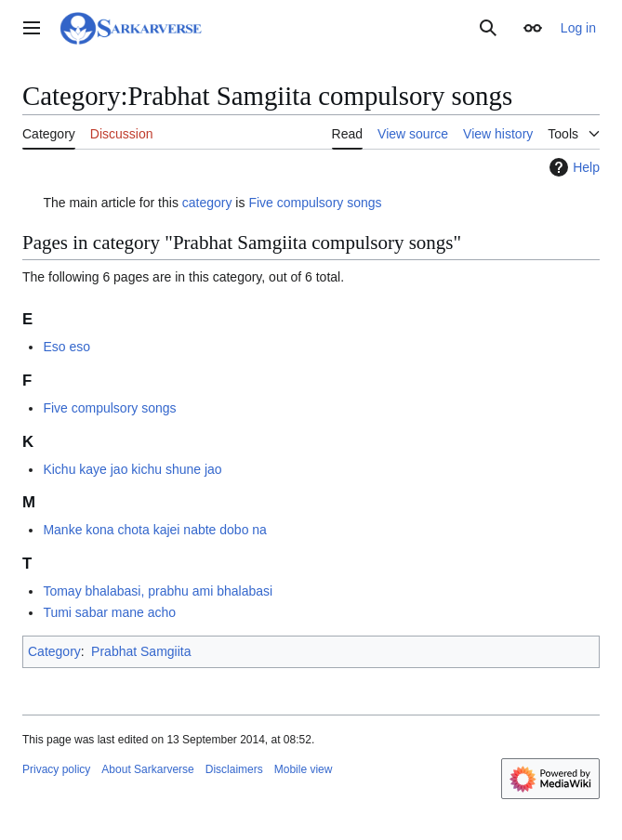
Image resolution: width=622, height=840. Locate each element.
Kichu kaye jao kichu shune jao (132, 469)
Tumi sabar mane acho (109, 612)
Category (54, 651)
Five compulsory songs (315, 203)
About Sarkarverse (147, 769)
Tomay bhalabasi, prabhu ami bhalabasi (158, 591)
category (207, 203)
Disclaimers (234, 769)
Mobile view (304, 769)
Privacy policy (56, 769)
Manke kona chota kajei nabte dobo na (155, 530)
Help (572, 167)
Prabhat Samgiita (141, 651)
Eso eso (66, 347)
